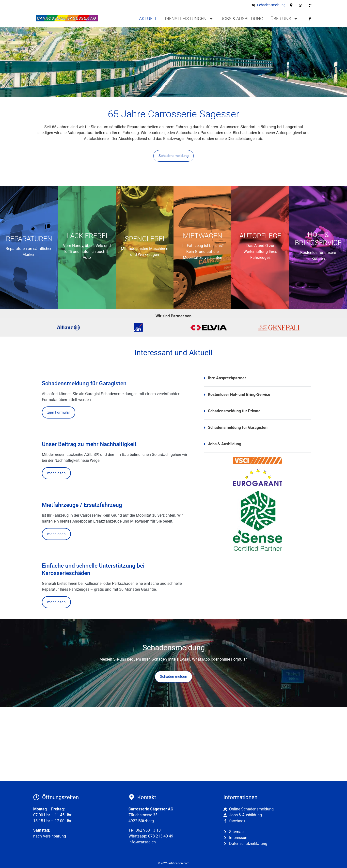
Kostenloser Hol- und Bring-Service (239, 395)
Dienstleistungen (189, 19)
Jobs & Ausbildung (242, 19)
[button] (258, 380)
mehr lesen (56, 473)
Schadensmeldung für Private (234, 411)
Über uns (284, 19)
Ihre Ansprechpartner (227, 378)
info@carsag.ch (142, 842)
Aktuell (148, 19)
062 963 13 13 (148, 830)
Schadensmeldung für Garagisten (238, 427)
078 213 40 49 (161, 836)
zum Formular (59, 412)
